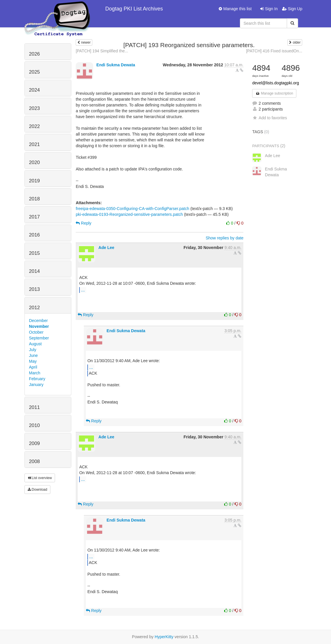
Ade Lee (106, 248)
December (39, 321)
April (33, 367)
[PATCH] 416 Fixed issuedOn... (274, 51)
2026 (34, 54)
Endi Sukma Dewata (116, 65)
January (36, 385)
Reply (84, 223)
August (36, 344)
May (33, 361)
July (33, 350)
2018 (34, 199)
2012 (34, 308)
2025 (34, 72)
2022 (34, 126)
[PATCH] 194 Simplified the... (102, 51)
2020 (34, 162)
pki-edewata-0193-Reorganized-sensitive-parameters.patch (129, 214)
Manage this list (235, 9)
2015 (34, 253)
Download (38, 490)
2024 (34, 90)
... (83, 290)
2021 (34, 144)
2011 (34, 407)
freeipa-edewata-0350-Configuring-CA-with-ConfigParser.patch (132, 209)
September (39, 338)
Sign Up (292, 9)
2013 (34, 289)
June (33, 355)
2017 (34, 217)
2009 (34, 443)
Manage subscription (274, 93)
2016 (34, 235)
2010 (34, 425)
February (37, 379)
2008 (34, 461)
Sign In (269, 9)
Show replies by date (224, 238)
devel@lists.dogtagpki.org (276, 83)
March (35, 373)
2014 (34, 271)
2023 (34, 108)
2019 (34, 181)
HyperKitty (164, 637)
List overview (40, 478)
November (39, 326)
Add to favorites (269, 118)
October (36, 332)
